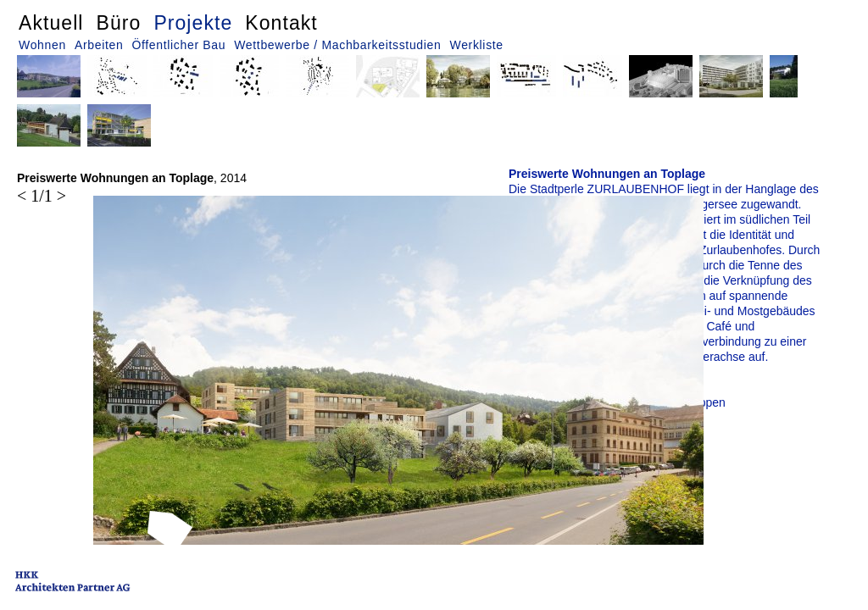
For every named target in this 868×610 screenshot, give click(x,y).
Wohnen (42, 45)
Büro (119, 23)
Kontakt (281, 23)
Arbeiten (99, 45)
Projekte (193, 23)
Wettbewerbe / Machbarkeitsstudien (337, 45)
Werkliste (477, 45)
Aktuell (51, 23)
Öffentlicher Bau (178, 45)
